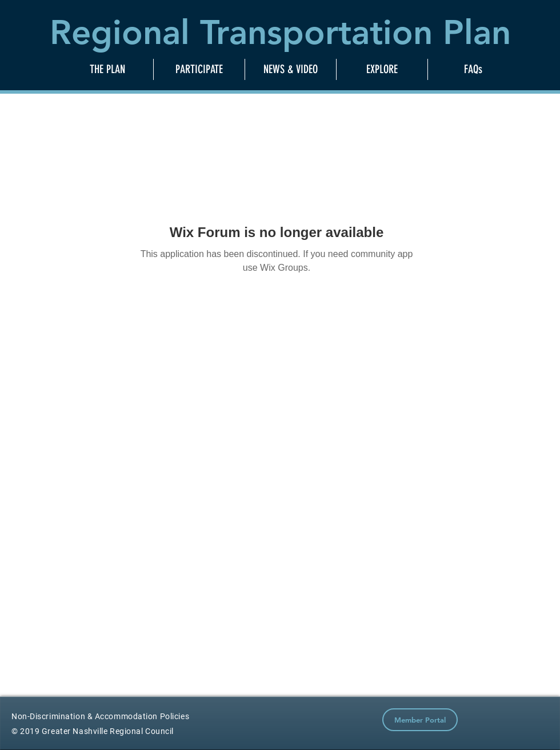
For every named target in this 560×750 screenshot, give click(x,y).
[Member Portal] (420, 720)
